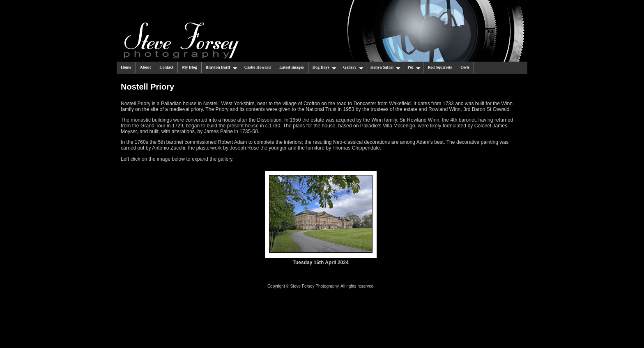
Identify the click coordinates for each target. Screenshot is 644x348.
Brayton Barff (222, 67)
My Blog (189, 67)
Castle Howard (258, 67)
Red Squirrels (440, 67)
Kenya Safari (385, 67)
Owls (465, 67)
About (146, 67)
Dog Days (324, 67)
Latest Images (292, 67)
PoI (414, 67)
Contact (166, 67)
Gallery (353, 67)
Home (126, 67)
